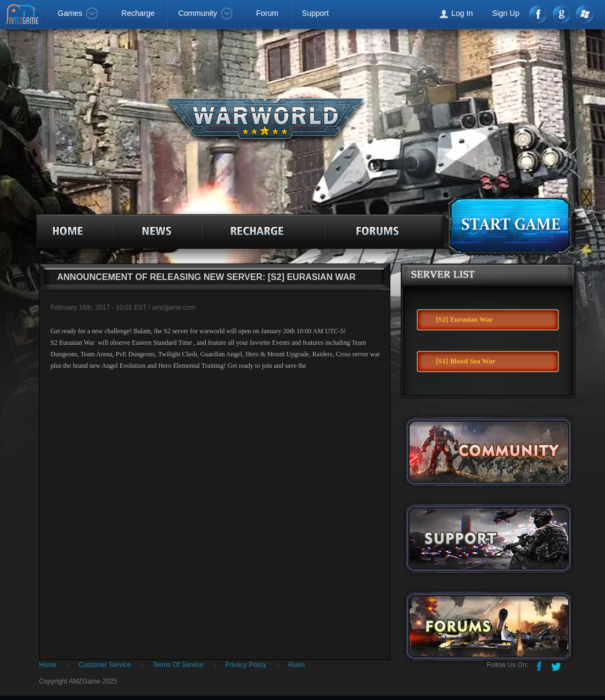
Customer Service (105, 665)
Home (48, 665)
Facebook (539, 15)
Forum (267, 13)
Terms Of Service (178, 665)
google (561, 15)
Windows (584, 15)
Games (78, 13)
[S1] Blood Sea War (466, 361)
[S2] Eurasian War (464, 319)
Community (206, 13)
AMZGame (23, 15)
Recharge (138, 13)
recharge (271, 228)
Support (315, 13)
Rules (297, 665)
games (509, 225)
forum (381, 228)
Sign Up (506, 13)
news (161, 228)
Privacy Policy (246, 665)
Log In (462, 13)
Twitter (557, 665)
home (69, 228)
